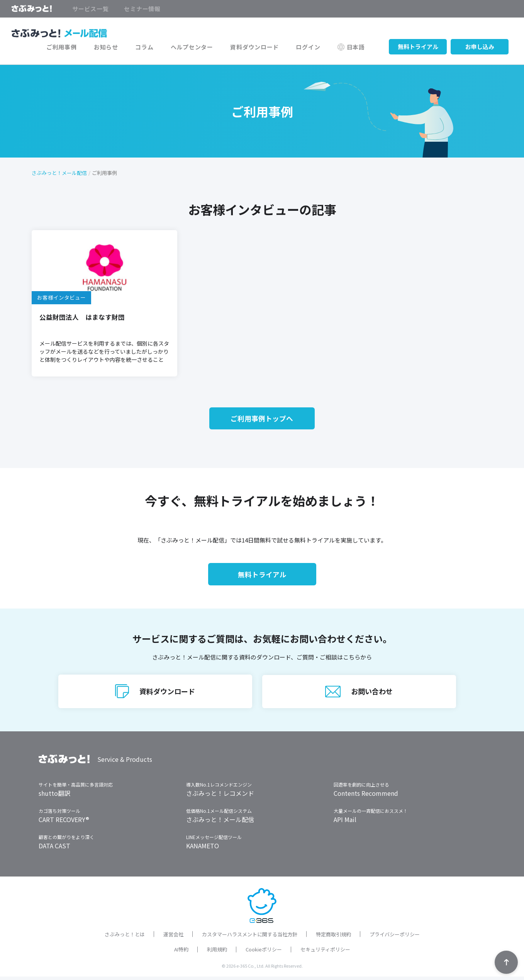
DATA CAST (54, 849)
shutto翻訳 (54, 797)
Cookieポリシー (264, 953)
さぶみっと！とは (125, 938)
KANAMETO (203, 849)
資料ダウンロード (259, 47)
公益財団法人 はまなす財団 (82, 317)
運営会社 (173, 938)
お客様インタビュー (62, 298)
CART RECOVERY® (64, 823)
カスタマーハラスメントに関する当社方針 (250, 938)
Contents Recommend (366, 797)
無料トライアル (418, 47)
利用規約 (217, 953)
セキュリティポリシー (325, 953)
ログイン (311, 47)
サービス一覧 (91, 9)
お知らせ (115, 47)
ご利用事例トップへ (262, 419)
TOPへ (506, 962)
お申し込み (480, 47)
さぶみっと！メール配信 (59, 173)
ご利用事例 (72, 47)
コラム (152, 47)
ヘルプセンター (198, 47)
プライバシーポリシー (395, 938)
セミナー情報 (142, 9)
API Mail (345, 823)
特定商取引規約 (333, 938)
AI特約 (181, 953)
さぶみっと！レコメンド (220, 797)
